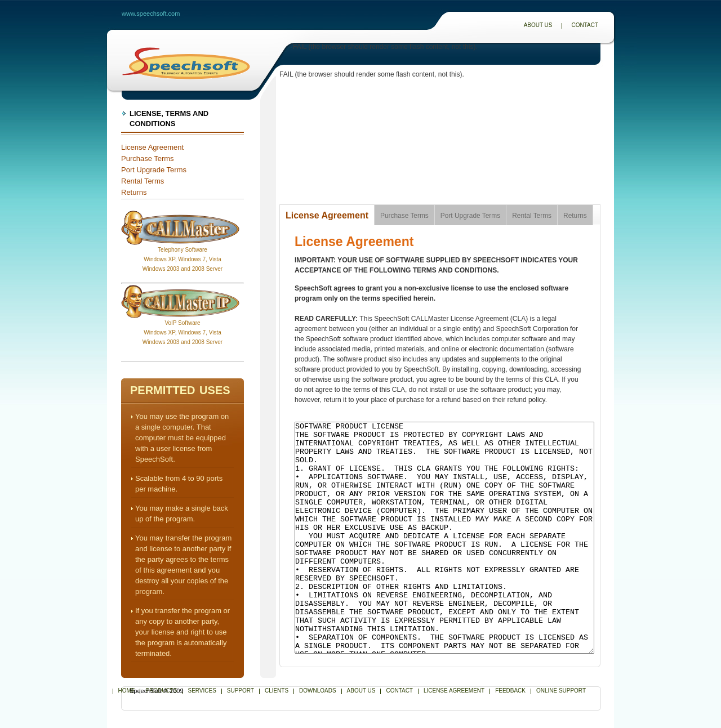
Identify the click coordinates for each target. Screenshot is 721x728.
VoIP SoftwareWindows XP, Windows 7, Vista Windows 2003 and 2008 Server (183, 332)
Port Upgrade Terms (154, 170)
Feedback (510, 691)
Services (202, 691)
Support (241, 691)
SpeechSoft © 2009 (157, 691)
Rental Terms (143, 181)
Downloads (317, 691)
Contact (585, 25)
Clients (277, 691)
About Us (538, 25)
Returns (134, 192)
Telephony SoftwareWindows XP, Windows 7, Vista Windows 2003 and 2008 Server (183, 259)
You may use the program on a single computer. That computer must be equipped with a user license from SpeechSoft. (182, 438)
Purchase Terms (148, 158)
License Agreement (152, 147)
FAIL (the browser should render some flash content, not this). (385, 47)
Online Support (561, 691)
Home (127, 691)
